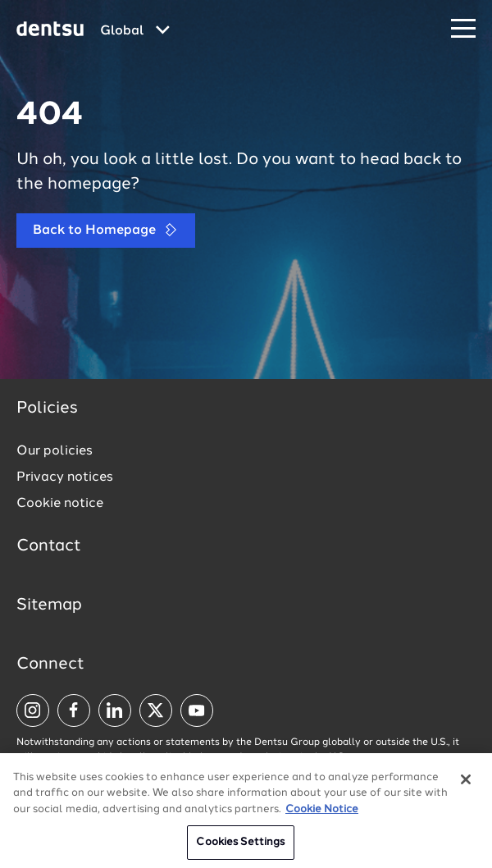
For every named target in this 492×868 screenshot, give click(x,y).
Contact (49, 546)
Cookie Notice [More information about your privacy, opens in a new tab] (322, 815)
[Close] (466, 785)
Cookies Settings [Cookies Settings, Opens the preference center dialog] (240, 849)
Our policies (55, 451)
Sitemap (49, 605)
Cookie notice (60, 504)
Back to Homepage (106, 230)
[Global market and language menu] (135, 31)
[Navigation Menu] (463, 29)
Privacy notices (65, 477)
